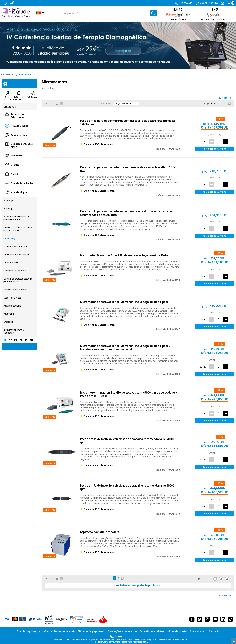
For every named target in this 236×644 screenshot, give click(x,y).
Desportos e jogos (20, 298)
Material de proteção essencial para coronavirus (20, 280)
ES (16, 340)
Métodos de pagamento (92, 631)
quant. (203, 141)
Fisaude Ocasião (20, 126)
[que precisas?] (109, 13)
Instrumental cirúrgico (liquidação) (20, 331)
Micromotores (27, 74)
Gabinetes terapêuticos (20, 271)
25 (221, 579)
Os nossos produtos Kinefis (20, 145)
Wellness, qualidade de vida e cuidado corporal (20, 229)
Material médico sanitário (20, 247)
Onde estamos (198, 631)
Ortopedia (20, 322)
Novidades (20, 155)
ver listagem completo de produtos (138, 585)
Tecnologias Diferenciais (20, 115)
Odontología (13, 74)
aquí (145, 642)
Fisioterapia (20, 201)
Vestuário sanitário (20, 306)
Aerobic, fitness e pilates (20, 290)
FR (21, 340)
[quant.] (219, 141)
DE (10, 340)
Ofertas (20, 165)
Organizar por (105, 104)
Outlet (20, 174)
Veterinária (20, 314)
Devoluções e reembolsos (122, 631)
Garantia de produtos (152, 631)
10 (215, 579)
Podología (20, 209)
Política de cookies (177, 631)
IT (26, 340)
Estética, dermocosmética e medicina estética (20, 218)
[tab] (8, 96)
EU (31, 340)
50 (227, 579)
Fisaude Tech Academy (20, 183)
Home (3, 74)
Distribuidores (33, 97)
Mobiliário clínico (20, 263)
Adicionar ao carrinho (215, 149)
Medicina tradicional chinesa (20, 255)
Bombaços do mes (20, 135)
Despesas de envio (65, 631)
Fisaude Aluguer (20, 192)
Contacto (214, 631)
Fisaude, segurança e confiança (34, 631)
